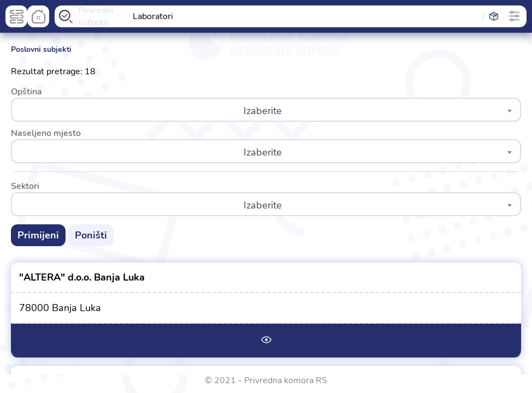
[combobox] (266, 110)
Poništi (91, 235)
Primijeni (38, 235)
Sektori (25, 186)
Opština (26, 92)
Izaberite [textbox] (263, 111)
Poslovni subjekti (41, 49)
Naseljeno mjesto (46, 133)
